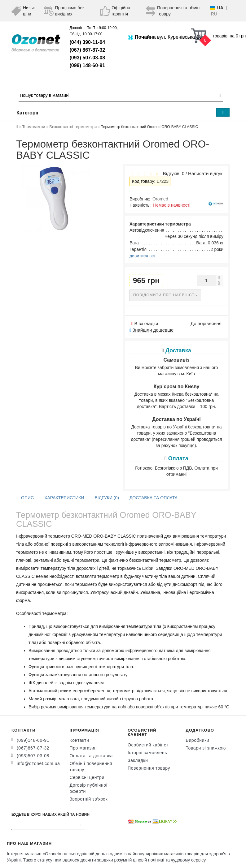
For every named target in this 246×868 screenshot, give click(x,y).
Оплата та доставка (91, 756)
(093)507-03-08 (33, 756)
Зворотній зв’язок (89, 799)
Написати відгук (205, 173)
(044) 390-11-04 (88, 42)
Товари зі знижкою (206, 748)
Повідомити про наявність (165, 295)
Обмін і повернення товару (91, 767)
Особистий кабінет (148, 745)
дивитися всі (142, 256)
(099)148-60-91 (33, 740)
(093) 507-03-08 (88, 58)
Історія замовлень (147, 753)
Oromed (160, 199)
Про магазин (83, 748)
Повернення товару (149, 768)
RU (214, 14)
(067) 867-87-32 (88, 50)
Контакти (79, 740)
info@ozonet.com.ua (38, 763)
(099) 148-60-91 (88, 65)
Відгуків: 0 (172, 173)
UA (220, 8)
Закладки (138, 760)
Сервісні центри (87, 777)
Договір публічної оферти (89, 788)
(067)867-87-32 (33, 748)
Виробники (198, 740)
